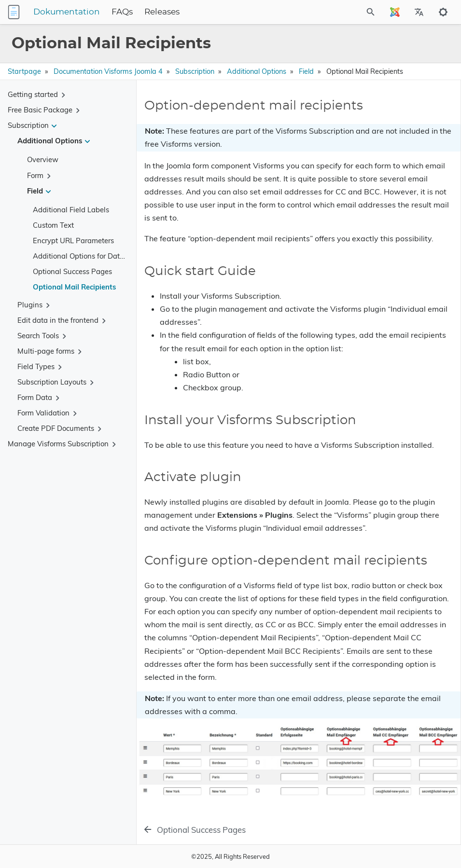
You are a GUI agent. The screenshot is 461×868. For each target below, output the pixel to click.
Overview (43, 159)
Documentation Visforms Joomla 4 (108, 71)
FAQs (122, 12)
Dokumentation (67, 12)
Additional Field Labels (71, 210)
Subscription (195, 71)
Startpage (24, 71)
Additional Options (257, 71)
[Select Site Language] (395, 12)
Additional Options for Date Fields (89, 256)
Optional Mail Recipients (74, 287)
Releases (162, 12)
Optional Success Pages (72, 271)
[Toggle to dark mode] (443, 12)
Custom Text (53, 225)
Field (306, 71)
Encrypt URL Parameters (73, 241)
